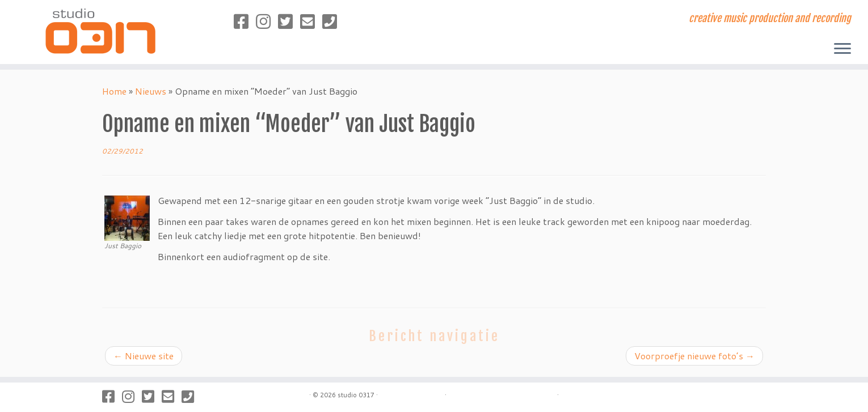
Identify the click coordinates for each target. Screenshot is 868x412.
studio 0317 (356, 395)
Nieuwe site (144, 356)
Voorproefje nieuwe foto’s (694, 356)
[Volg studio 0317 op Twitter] (289, 21)
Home (114, 91)
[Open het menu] (842, 49)
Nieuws (151, 91)
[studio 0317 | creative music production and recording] (100, 31)
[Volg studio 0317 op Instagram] (267, 21)
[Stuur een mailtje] (311, 21)
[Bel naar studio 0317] (333, 21)
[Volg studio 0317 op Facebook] (245, 21)
